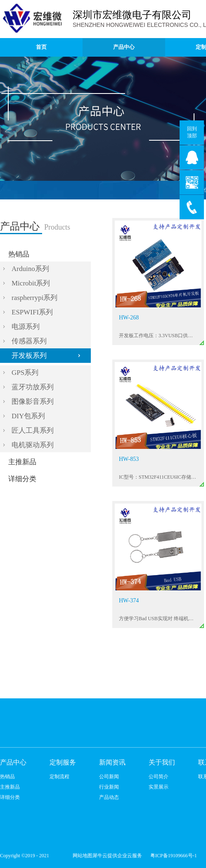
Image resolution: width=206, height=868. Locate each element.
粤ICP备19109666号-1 (174, 856)
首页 (41, 47)
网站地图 (81, 856)
